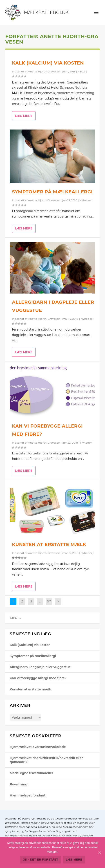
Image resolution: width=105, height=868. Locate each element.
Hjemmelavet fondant (28, 795)
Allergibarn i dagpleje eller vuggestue (40, 667)
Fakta (82, 71)
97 (49, 601)
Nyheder (85, 200)
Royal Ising (18, 784)
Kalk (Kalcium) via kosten (48, 63)
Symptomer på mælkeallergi (52, 192)
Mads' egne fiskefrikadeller (31, 773)
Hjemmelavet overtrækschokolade (38, 747)
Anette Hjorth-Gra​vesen (44, 71)
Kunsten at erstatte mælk (49, 544)
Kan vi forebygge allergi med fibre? (38, 678)
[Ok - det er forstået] (99, 853)
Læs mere (24, 116)
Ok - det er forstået (40, 860)
